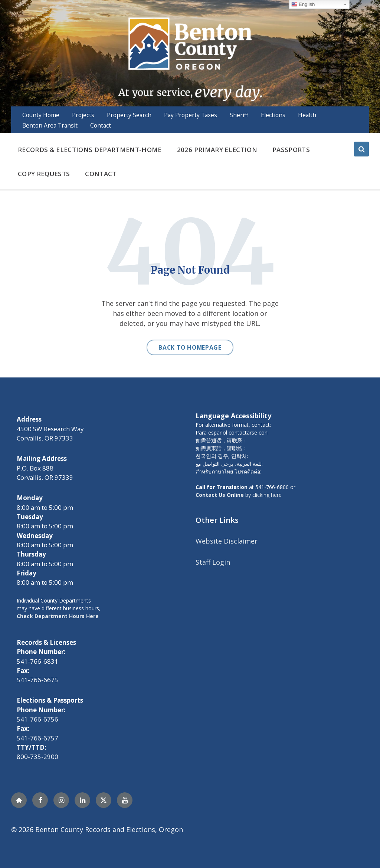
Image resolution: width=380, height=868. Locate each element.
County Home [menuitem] (41, 115)
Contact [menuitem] (101, 125)
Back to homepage (190, 347)
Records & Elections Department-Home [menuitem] (90, 150)
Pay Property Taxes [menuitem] (191, 115)
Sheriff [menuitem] (239, 115)
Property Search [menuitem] (129, 115)
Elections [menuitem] (273, 115)
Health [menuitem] (307, 115)
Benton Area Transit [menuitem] (50, 125)
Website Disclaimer (227, 541)
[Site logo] (190, 58)
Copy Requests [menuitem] (44, 174)
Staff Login (213, 562)
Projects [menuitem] (83, 115)
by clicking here (239, 495)
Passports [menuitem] (291, 150)
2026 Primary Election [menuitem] (217, 150)
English (303, 4)
